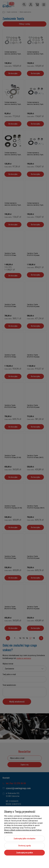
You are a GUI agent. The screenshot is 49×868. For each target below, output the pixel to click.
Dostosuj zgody (25, 846)
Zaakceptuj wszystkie (25, 853)
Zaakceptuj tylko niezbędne (24, 839)
